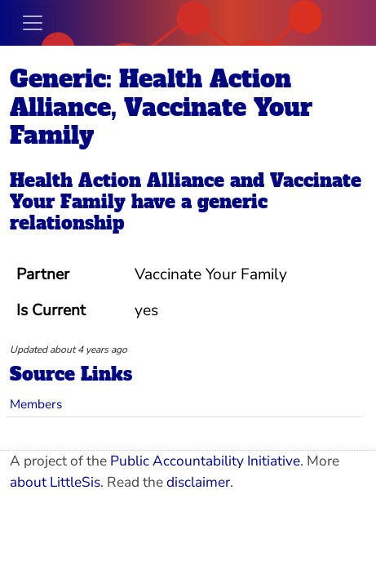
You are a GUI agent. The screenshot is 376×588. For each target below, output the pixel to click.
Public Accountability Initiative (205, 461)
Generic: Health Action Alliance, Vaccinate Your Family (161, 107)
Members (36, 404)
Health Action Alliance (117, 180)
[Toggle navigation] (33, 23)
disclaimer (198, 482)
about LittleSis (55, 482)
